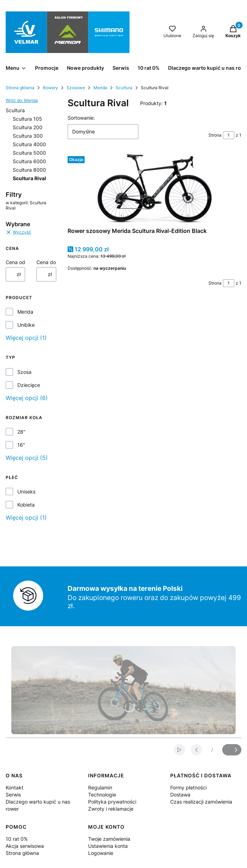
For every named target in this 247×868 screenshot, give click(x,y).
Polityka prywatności (112, 802)
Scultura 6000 (29, 161)
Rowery (50, 88)
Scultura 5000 (29, 153)
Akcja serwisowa (25, 846)
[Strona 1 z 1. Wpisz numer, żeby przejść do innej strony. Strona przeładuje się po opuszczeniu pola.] (229, 135)
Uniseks (26, 492)
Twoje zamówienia (109, 839)
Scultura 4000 (29, 144)
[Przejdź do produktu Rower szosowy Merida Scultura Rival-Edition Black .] (154, 189)
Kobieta (26, 505)
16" (21, 445)
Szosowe (76, 88)
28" (21, 432)
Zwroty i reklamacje (111, 809)
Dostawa (180, 795)
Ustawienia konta (108, 846)
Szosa (24, 372)
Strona (215, 135)
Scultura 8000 (29, 170)
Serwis (13, 795)
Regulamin (100, 787)
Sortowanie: (81, 118)
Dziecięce (29, 385)
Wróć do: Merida (22, 100)
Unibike (26, 325)
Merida (100, 88)
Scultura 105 (27, 119)
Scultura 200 (28, 127)
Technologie (102, 795)
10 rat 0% (17, 839)
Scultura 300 (28, 136)
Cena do (46, 262)
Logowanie (101, 853)
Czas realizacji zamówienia (201, 802)
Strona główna (20, 88)
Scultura (124, 88)
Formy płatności (188, 787)
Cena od (15, 262)
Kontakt (15, 787)
